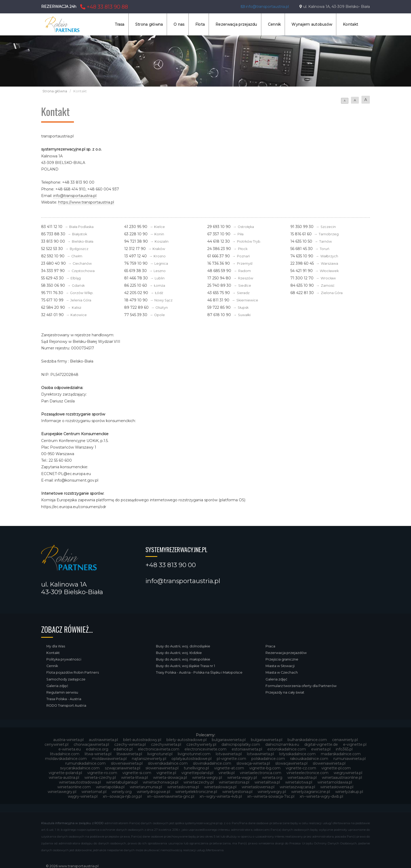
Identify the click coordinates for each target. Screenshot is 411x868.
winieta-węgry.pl (242, 778)
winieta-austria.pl (64, 778)
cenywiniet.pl (56, 744)
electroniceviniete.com (206, 749)
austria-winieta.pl (68, 740)
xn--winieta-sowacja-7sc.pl (271, 796)
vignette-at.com (229, 768)
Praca (270, 646)
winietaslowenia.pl (258, 787)
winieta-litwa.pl (134, 778)
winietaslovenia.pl (183, 787)
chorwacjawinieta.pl (91, 744)
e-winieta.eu (70, 749)
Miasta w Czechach (282, 672)
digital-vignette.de (321, 744)
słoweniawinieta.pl (162, 768)
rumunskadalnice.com (85, 763)
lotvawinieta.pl (229, 754)
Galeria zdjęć (57, 686)
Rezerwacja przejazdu (236, 24)
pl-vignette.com (231, 759)
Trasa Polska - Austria (64, 699)
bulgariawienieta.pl (229, 740)
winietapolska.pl (110, 787)
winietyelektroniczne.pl (196, 792)
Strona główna (149, 24)
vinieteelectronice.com (307, 773)
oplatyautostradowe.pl (191, 759)
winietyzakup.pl (349, 792)
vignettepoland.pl (197, 773)
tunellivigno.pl (196, 768)
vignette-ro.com (102, 773)
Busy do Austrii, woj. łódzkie (179, 653)
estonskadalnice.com (287, 749)
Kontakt (350, 24)
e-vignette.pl (355, 744)
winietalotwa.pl (299, 782)
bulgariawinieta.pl (267, 740)
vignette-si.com (137, 773)
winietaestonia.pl (234, 782)
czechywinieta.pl (166, 744)
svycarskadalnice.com (80, 768)
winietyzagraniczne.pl (311, 792)
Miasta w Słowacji (280, 666)
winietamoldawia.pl (335, 782)
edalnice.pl (123, 749)
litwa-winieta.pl (98, 754)
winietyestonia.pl (237, 792)
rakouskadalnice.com (309, 759)
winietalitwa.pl (267, 782)
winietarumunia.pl (146, 787)
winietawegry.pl (62, 792)
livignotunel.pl (160, 754)
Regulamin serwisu (62, 692)
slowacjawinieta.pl (291, 763)
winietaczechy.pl (199, 782)
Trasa (120, 24)
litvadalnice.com (65, 754)
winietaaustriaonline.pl (342, 778)
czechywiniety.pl (201, 744)
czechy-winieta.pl (130, 744)
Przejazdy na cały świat (285, 692)
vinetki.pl (227, 773)
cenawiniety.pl (345, 740)
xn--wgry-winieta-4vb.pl (221, 796)
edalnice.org (97, 749)
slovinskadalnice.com (212, 763)
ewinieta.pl (321, 749)
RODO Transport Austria (66, 705)
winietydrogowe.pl (153, 792)
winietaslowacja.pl (220, 787)
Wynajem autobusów (312, 24)
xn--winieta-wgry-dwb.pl (321, 796)
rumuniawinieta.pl (350, 759)
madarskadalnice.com (341, 754)
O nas (179, 24)
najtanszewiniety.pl (149, 759)
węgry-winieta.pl (83, 796)
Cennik (274, 24)
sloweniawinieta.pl (329, 763)
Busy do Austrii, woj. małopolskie (183, 659)
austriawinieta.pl (103, 740)
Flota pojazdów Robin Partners (73, 672)
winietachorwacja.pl (161, 782)
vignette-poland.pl (65, 773)
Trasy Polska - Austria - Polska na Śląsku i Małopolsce (199, 672)
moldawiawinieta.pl (109, 759)
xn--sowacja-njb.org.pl (122, 796)
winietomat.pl (94, 792)
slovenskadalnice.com (168, 763)
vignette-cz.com (301, 768)
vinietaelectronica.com (261, 773)
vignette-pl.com (336, 768)
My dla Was (56, 646)
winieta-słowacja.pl (170, 778)
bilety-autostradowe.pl (186, 740)
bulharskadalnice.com (307, 740)
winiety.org (122, 792)
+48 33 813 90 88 (103, 7)
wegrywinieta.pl (348, 773)
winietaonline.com (74, 787)
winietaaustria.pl (302, 778)
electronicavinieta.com (159, 749)
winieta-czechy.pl (100, 778)
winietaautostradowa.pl (80, 782)
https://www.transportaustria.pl (86, 202)
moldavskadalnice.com (66, 759)
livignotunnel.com (194, 754)
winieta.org (272, 778)
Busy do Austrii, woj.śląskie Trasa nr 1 (185, 666)
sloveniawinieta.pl (127, 763)
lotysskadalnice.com (297, 754)
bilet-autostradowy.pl (142, 740)
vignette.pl (166, 773)
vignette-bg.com (265, 768)
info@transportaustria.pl (265, 7)
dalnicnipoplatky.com (241, 744)
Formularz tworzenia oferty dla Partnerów (301, 686)
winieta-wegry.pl (207, 778)
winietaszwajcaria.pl (297, 787)
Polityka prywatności (64, 659)
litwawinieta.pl (129, 754)
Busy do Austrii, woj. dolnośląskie (183, 646)
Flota (200, 24)
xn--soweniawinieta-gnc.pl (171, 796)
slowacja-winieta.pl (253, 763)
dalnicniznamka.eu (282, 744)
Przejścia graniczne (282, 659)
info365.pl (344, 749)
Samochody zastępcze (66, 679)
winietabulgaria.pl (122, 782)
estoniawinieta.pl (247, 749)
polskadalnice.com (268, 759)
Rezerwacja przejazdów (286, 653)
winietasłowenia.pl (337, 787)
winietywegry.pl (272, 792)
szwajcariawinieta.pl (123, 768)
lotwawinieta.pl (260, 754)
